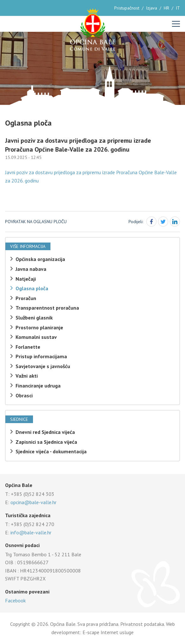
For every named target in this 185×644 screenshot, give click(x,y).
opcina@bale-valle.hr (33, 502)
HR (166, 8)
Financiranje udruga (38, 386)
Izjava (152, 8)
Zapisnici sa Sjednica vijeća (46, 442)
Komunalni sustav (36, 337)
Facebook (15, 600)
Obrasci (24, 395)
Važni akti (27, 376)
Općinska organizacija (40, 259)
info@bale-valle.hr (31, 532)
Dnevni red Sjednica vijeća (45, 432)
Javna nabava (31, 269)
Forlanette (28, 347)
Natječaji (26, 279)
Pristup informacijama (41, 356)
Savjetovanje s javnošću (43, 366)
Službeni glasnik (34, 318)
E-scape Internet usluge (108, 632)
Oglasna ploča (32, 288)
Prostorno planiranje (39, 327)
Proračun (26, 298)
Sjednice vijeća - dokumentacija (51, 451)
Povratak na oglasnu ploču (36, 222)
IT (178, 8)
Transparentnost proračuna (47, 308)
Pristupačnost (127, 8)
